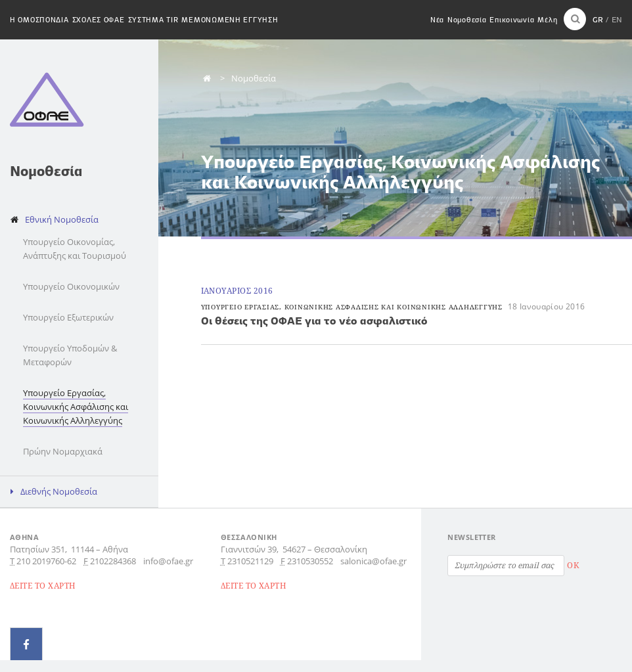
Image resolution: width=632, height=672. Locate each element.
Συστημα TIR (153, 20)
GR (598, 19)
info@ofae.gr (168, 561)
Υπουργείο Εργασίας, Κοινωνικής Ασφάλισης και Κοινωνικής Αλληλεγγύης (76, 407)
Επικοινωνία (512, 20)
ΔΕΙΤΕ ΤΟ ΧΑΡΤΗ (43, 586)
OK (573, 565)
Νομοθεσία (467, 20)
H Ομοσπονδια (39, 20)
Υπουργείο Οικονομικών (71, 286)
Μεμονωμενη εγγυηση (230, 20)
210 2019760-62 (46, 561)
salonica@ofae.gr (373, 561)
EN (617, 19)
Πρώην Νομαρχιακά (63, 451)
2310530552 (310, 561)
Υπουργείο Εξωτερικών (68, 317)
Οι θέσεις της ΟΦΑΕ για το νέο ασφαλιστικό (314, 321)
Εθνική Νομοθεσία (62, 219)
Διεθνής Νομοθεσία (59, 491)
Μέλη (547, 20)
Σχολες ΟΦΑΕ (99, 20)
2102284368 (113, 561)
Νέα (437, 20)
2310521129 (250, 561)
